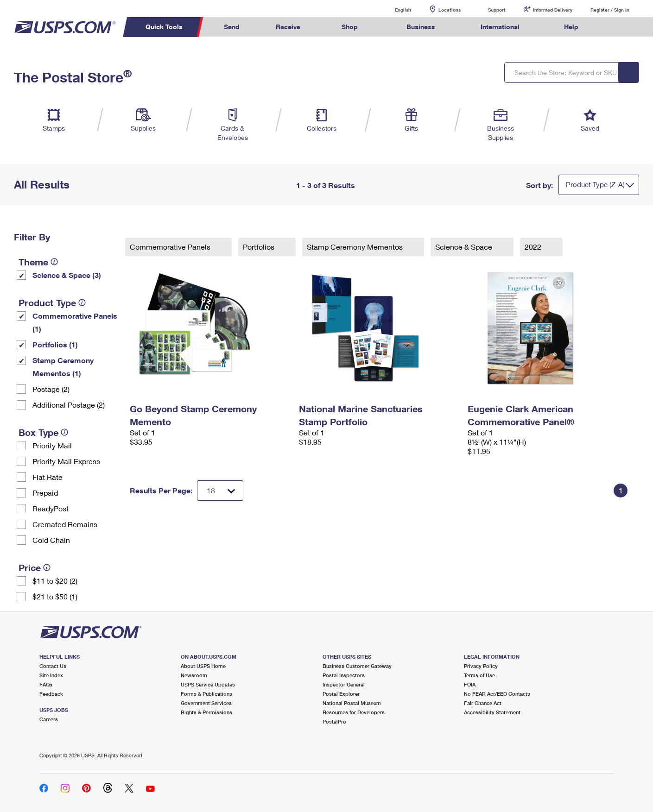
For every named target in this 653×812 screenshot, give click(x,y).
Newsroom (194, 675)
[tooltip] (54, 262)
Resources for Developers (354, 712)
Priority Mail (52, 445)
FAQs (46, 684)
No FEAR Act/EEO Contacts (497, 694)
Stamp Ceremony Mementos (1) (63, 367)
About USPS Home (203, 666)
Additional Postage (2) (69, 405)
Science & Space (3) (67, 275)
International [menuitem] (500, 27)
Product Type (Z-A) (595, 184)
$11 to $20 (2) (55, 581)
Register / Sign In (610, 10)
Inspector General (344, 684)
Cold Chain (51, 540)
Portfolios (260, 247)
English (393, 9)
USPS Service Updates (208, 684)
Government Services (206, 703)
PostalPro (334, 721)
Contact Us (53, 666)
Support (497, 10)
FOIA (470, 684)
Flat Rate (48, 477)
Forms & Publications (206, 694)
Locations (450, 10)
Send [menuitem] (232, 27)
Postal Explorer (341, 694)
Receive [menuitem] (288, 27)
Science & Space (465, 247)
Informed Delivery (553, 10)
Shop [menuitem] (350, 27)
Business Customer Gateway (357, 666)
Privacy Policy (481, 666)
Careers (49, 719)
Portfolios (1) (55, 344)
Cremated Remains (65, 524)
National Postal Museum (352, 703)
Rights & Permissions (206, 712)
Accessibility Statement (492, 712)
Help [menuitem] (571, 27)
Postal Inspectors (344, 675)
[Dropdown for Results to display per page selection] (220, 491)
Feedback (51, 694)
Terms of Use (479, 675)
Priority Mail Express (66, 461)
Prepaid (45, 493)
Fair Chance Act (483, 703)
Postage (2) (51, 389)
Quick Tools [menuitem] (164, 27)
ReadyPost (51, 508)
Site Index (51, 675)
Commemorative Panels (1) (75, 322)
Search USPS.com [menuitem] (614, 27)
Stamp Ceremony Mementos (356, 247)
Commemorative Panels (171, 247)
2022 (534, 247)
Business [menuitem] (421, 27)
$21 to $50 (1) (55, 596)
